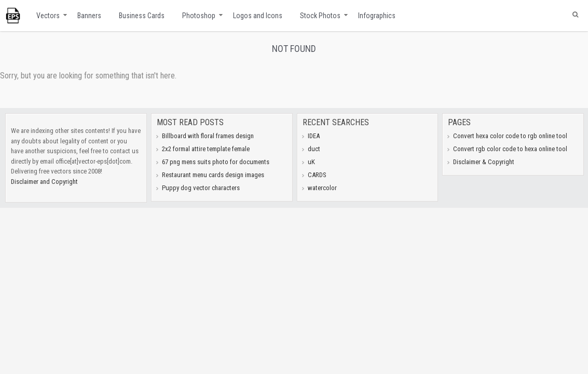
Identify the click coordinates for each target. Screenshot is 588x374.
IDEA (314, 136)
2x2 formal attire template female (206, 149)
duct (314, 149)
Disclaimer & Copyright (484, 162)
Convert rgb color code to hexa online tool (510, 149)
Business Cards (142, 16)
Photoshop (199, 16)
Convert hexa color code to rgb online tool (510, 136)
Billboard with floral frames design (208, 136)
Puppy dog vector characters (201, 188)
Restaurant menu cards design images (213, 175)
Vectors (48, 16)
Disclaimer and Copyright (44, 182)
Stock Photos (320, 16)
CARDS (317, 175)
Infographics (377, 16)
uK (311, 162)
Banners (89, 16)
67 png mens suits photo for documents (216, 162)
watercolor (322, 188)
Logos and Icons (258, 16)
